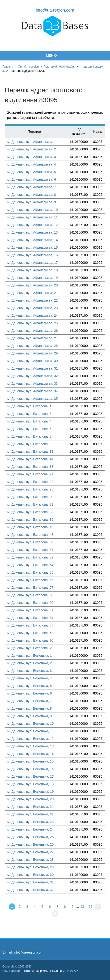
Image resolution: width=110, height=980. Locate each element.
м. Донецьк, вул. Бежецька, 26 (30, 844)
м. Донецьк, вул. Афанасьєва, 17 (33, 263)
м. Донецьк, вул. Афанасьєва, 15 (33, 247)
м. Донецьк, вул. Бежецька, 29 (30, 867)
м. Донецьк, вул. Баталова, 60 (30, 603)
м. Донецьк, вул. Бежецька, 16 (30, 769)
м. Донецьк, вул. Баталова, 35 (30, 520)
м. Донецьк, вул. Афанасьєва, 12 (33, 225)
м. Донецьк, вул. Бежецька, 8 (30, 708)
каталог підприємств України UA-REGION (51, 971)
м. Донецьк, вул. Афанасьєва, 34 (33, 391)
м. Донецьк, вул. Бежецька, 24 (30, 829)
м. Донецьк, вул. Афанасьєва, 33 (33, 383)
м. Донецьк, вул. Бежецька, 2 (30, 663)
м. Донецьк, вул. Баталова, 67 (30, 625)
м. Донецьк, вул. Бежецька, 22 (30, 814)
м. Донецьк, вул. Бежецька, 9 (30, 716)
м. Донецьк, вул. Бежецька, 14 (30, 754)
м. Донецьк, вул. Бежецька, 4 (30, 678)
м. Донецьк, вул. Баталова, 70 (30, 640)
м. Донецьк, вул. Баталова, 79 (30, 648)
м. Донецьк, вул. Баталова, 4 (29, 421)
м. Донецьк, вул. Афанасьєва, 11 (33, 217)
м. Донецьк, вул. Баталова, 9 (29, 444)
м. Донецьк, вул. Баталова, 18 (30, 467)
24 (90, 907)
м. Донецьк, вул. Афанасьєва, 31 (33, 368)
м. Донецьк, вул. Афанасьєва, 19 (33, 278)
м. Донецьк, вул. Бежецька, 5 (30, 686)
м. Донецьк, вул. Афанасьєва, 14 (33, 240)
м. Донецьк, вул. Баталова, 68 (30, 633)
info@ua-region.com (55, 10)
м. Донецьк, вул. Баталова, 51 (30, 550)
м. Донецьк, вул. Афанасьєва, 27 (33, 338)
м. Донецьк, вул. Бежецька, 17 (30, 776)
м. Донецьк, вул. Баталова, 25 (30, 489)
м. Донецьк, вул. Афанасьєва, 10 (33, 210)
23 (83, 907)
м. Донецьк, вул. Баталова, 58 (30, 595)
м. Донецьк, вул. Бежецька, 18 (30, 784)
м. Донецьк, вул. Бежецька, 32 (30, 890)
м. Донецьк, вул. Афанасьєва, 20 (33, 285)
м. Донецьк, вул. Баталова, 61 (30, 610)
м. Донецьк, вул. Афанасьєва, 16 (33, 255)
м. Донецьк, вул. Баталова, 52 (30, 557)
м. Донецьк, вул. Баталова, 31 (30, 504)
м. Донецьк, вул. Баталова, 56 (30, 580)
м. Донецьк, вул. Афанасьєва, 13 (33, 232)
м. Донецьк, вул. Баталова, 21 (30, 474)
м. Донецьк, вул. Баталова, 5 (29, 429)
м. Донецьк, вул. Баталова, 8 (29, 436)
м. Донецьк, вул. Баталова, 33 (30, 512)
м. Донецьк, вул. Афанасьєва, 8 (32, 195)
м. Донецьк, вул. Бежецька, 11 (30, 731)
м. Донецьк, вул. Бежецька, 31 (30, 882)
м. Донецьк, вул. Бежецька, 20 (30, 799)
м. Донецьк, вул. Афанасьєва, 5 (32, 172)
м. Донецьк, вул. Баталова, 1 (29, 406)
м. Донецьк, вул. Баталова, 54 (30, 565)
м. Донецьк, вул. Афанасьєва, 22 (33, 300)
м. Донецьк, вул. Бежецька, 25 (30, 837)
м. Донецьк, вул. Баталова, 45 (30, 527)
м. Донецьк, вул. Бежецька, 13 (30, 746)
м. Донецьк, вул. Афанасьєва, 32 (33, 376)
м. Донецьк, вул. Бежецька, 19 (30, 792)
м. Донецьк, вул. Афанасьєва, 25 (33, 323)
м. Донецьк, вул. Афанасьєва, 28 (33, 346)
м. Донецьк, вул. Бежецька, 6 (30, 693)
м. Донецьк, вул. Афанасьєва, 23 (33, 308)
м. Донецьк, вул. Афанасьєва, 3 (32, 157)
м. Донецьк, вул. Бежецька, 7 (30, 701)
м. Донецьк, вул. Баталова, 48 (30, 535)
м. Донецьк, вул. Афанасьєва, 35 (33, 399)
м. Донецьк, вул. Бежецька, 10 (30, 724)
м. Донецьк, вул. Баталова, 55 (30, 572)
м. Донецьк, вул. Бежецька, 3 (30, 671)
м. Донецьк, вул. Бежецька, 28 (30, 860)
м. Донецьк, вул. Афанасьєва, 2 (32, 149)
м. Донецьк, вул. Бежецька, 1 (30, 656)
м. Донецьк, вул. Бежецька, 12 (30, 739)
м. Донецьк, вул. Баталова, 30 (30, 497)
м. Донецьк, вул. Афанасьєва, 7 (32, 187)
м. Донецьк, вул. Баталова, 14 (30, 459)
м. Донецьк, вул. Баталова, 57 (30, 588)
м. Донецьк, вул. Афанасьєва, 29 (33, 353)
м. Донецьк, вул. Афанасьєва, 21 (33, 293)
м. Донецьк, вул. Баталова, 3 (29, 414)
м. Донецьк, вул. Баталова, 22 (30, 482)
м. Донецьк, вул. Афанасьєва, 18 (33, 270)
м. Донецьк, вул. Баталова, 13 (30, 452)
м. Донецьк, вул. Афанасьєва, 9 (32, 202)
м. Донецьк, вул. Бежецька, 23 (30, 822)
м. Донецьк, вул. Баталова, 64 (30, 618)
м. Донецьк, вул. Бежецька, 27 (30, 852)
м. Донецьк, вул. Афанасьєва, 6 (32, 179)
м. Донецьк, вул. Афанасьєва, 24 (33, 315)
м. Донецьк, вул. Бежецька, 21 (30, 807)
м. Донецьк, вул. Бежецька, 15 (30, 761)
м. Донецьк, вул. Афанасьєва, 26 (33, 331)
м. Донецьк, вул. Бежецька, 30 (30, 875)
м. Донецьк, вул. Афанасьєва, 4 (32, 164)
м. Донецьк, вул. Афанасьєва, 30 (33, 361)
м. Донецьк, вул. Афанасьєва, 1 (32, 142)
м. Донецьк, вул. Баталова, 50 (30, 542)
